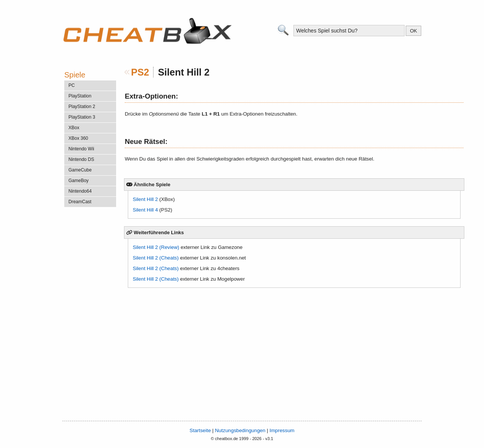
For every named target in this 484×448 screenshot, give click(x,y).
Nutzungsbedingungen (240, 430)
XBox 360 (78, 138)
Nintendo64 (80, 191)
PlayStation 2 (82, 107)
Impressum (282, 430)
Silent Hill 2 (145, 199)
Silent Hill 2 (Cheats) (156, 258)
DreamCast (80, 202)
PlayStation (80, 96)
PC (72, 85)
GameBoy (78, 181)
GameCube (80, 170)
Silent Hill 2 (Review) (156, 247)
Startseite (200, 430)
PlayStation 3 (82, 117)
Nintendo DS (81, 159)
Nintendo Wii (81, 149)
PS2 (140, 72)
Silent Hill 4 (145, 210)
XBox (74, 128)
